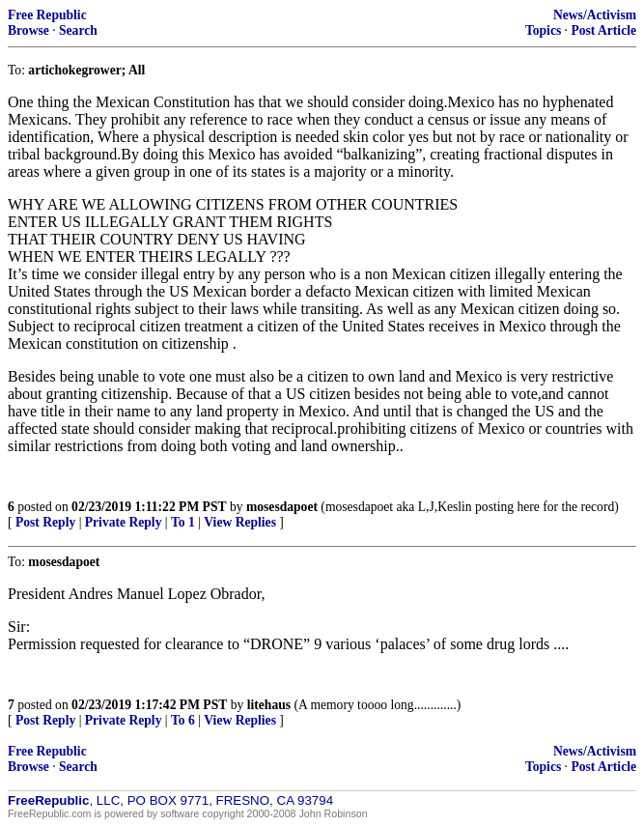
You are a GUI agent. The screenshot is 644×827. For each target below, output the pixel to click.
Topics (543, 30)
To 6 (183, 720)
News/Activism (595, 15)
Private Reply (124, 522)
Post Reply (45, 522)
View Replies (240, 522)
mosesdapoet (282, 507)
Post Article (603, 30)
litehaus (269, 705)
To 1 (183, 522)
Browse (28, 30)
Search (78, 30)
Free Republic (47, 15)
